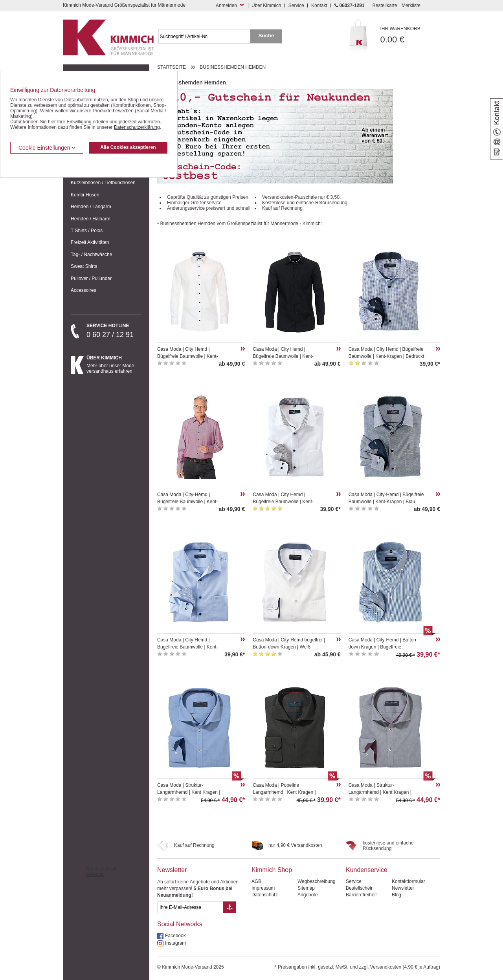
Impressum (263, 888)
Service (296, 5)
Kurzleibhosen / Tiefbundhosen (103, 183)
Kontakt (319, 5)
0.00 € (410, 35)
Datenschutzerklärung (137, 127)
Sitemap (306, 888)
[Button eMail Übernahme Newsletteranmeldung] (230, 907)
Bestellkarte (385, 5)
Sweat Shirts (84, 266)
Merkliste (411, 5)
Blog (397, 895)
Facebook (175, 936)
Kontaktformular (408, 881)
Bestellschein (360, 888)
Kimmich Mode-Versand (103, 872)
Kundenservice (367, 870)
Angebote (307, 895)
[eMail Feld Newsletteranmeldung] (190, 907)
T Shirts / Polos (87, 231)
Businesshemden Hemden (233, 67)
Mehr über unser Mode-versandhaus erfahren (114, 365)
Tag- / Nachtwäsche (91, 255)
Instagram (175, 943)
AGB (256, 881)
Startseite (172, 67)
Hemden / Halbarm (91, 219)
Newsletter (172, 870)
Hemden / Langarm (91, 207)
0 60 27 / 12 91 (114, 331)
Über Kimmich (266, 5)
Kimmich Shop (272, 870)
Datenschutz (265, 895)
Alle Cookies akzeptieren (128, 147)
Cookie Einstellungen (47, 148)
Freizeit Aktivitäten (90, 242)
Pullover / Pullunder (91, 278)
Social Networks (180, 924)
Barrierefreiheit (361, 895)
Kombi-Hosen (85, 195)
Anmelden (226, 5)
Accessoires (84, 290)
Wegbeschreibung (317, 881)
